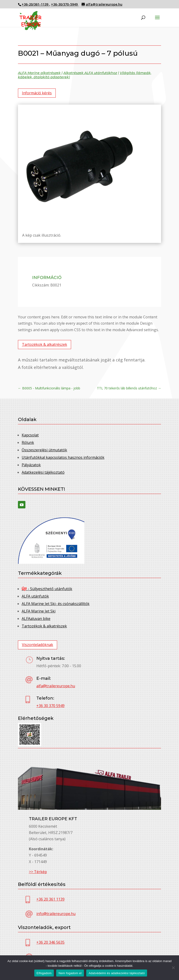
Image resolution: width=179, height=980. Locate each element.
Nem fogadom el (70, 973)
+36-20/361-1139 (35, 4)
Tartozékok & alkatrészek (45, 344)
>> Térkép (38, 872)
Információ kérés (37, 93)
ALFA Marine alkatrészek (39, 73)
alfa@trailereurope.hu (56, 686)
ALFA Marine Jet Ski (39, 611)
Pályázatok (31, 465)
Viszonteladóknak (38, 645)
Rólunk (28, 442)
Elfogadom (44, 973)
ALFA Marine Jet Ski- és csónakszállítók (56, 604)
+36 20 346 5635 (50, 942)
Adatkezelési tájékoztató (43, 472)
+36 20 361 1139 (50, 899)
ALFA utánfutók (35, 596)
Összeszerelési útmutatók (44, 450)
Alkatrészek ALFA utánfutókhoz (90, 73)
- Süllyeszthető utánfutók (47, 589)
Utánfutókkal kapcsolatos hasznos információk (63, 457)
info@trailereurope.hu (56, 914)
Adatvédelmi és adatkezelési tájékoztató (117, 973)
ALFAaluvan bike (36, 619)
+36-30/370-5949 (65, 4)
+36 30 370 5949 (50, 706)
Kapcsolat (30, 435)
